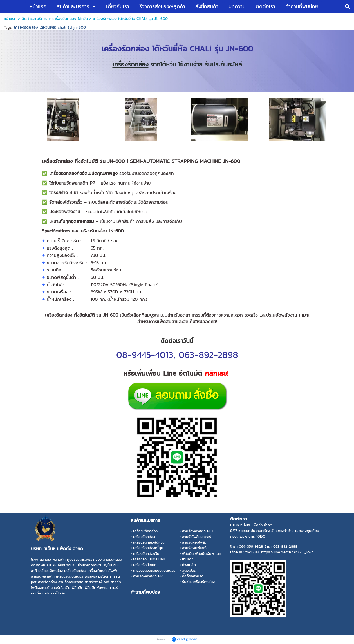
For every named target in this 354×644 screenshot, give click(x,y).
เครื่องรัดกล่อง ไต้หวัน (70, 19)
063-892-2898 (208, 355)
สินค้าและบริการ (34, 19)
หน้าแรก (10, 19)
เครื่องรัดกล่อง (131, 64)
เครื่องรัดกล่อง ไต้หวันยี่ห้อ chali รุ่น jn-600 (50, 27)
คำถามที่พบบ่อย (145, 592)
